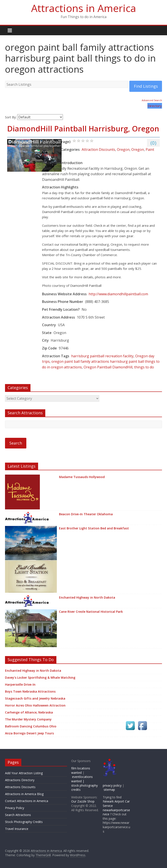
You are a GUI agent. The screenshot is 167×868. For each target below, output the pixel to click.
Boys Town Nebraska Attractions (30, 691)
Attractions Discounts (20, 787)
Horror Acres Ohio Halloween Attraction (35, 705)
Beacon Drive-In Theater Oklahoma (86, 514)
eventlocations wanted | (82, 779)
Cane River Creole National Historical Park (91, 612)
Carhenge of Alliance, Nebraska (29, 712)
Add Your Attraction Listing (24, 773)
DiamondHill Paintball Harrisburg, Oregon (83, 129)
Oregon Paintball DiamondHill (108, 367)
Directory (155, 106)
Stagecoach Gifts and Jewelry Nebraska (35, 698)
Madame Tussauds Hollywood (82, 477)
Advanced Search (152, 100)
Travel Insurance (17, 829)
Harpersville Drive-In (20, 684)
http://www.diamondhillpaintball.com (118, 294)
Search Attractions (18, 815)
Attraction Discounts (98, 149)
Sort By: (11, 117)
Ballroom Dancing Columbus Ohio (31, 726)
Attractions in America (84, 8)
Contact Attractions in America (27, 801)
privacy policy (112, 785)
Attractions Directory (20, 780)
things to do (144, 367)
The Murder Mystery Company (28, 719)
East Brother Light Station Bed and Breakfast (94, 528)
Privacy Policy (15, 808)
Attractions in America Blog (24, 794)
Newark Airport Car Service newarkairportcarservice (116, 808)
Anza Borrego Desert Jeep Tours (29, 733)
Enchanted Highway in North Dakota (87, 597)
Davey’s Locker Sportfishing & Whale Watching (40, 677)
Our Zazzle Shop (83, 801)
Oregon (123, 149)
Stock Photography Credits (24, 822)
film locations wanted (81, 770)
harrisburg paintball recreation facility (102, 356)
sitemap (109, 790)
